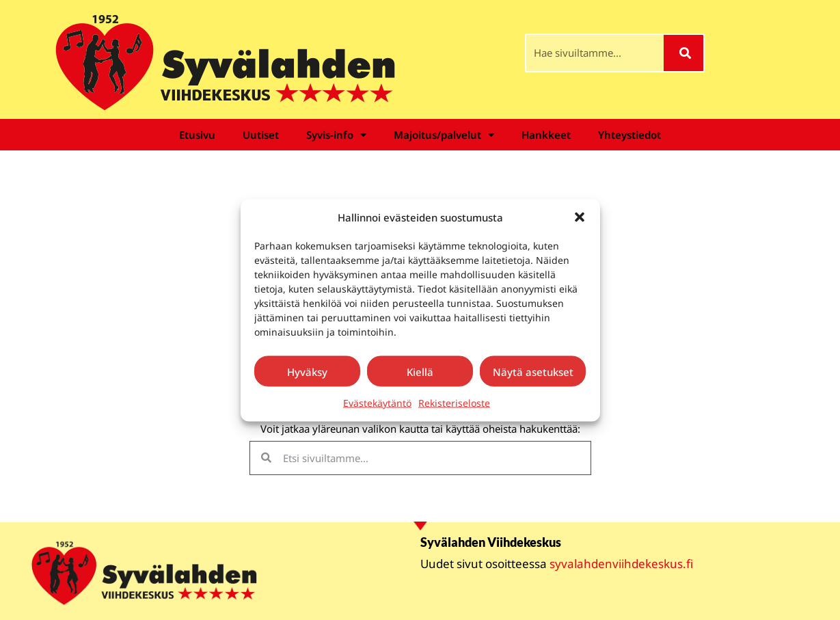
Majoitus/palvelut (444, 135)
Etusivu (197, 135)
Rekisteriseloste (454, 403)
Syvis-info (336, 135)
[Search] (684, 53)
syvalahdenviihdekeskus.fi (621, 564)
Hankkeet (546, 135)
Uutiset (261, 135)
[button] (580, 217)
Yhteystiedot (629, 135)
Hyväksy (307, 371)
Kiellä (420, 371)
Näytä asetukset (533, 371)
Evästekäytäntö (377, 403)
